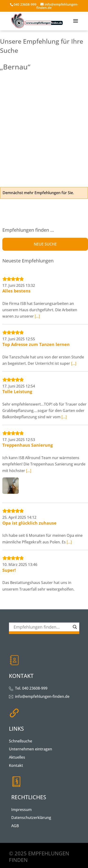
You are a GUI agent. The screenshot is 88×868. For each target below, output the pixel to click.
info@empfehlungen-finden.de (42, 696)
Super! (9, 570)
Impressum (21, 810)
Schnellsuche (21, 741)
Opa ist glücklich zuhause (29, 523)
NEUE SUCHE (45, 244)
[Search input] (42, 627)
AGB (15, 826)
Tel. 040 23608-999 (31, 688)
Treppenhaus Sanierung (28, 445)
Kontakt (16, 765)
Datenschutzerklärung (31, 818)
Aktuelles (17, 757)
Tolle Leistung (17, 392)
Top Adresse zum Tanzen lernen (36, 344)
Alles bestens (16, 291)
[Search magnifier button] (75, 627)
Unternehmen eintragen (31, 749)
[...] (37, 316)
